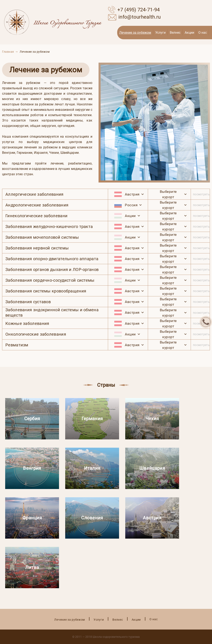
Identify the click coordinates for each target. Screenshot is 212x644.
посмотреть (201, 194)
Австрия (127, 194)
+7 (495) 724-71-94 (134, 9)
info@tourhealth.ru (134, 17)
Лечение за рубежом (135, 33)
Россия (126, 205)
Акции (189, 33)
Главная (8, 52)
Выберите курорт (168, 194)
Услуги (160, 33)
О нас (203, 33)
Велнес (175, 33)
